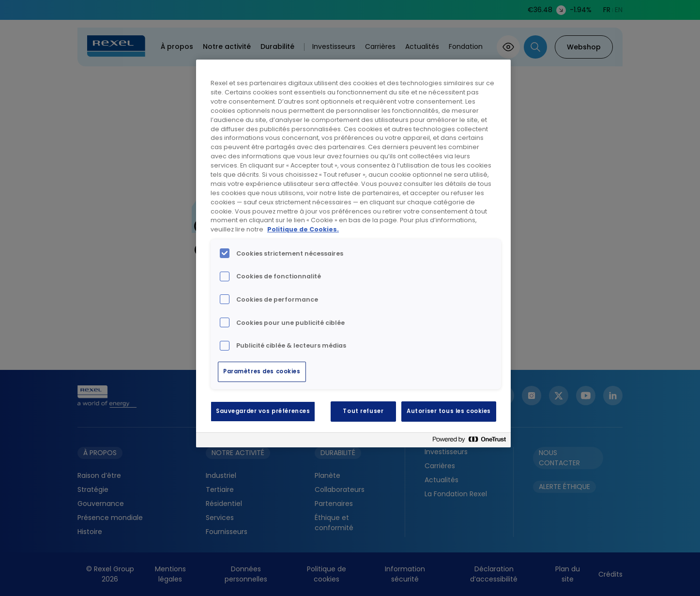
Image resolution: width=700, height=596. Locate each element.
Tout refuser (363, 411)
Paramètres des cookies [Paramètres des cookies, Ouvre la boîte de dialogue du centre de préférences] (262, 371)
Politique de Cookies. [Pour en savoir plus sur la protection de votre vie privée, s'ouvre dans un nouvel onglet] (303, 229)
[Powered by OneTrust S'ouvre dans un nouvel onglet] (469, 441)
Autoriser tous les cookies (449, 411)
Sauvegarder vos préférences (263, 411)
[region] (353, 253)
